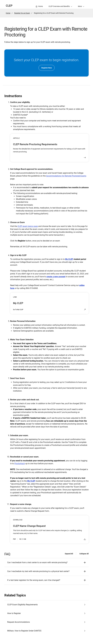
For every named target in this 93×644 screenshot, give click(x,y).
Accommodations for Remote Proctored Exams (66, 176)
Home (8, 13)
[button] (81, 4)
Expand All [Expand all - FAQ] (69, 554)
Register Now (47, 68)
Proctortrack (20, 464)
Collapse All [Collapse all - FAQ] (84, 554)
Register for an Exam (22, 13)
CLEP (9, 6)
